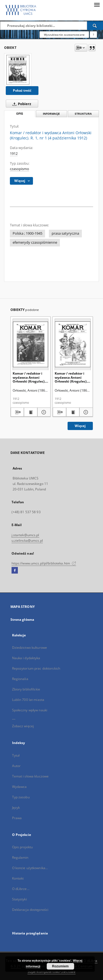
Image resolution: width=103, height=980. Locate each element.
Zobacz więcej (23, 726)
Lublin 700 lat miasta (28, 700)
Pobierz (21, 104)
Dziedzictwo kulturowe (30, 648)
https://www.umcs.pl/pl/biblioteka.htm (44, 563)
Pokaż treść (22, 90)
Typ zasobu (21, 797)
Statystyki (20, 899)
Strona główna (22, 620)
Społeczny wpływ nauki (30, 710)
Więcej (80, 426)
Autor (16, 766)
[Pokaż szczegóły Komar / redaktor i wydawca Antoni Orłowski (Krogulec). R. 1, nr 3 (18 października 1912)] (85, 412)
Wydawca (20, 787)
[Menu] (97, 4)
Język (16, 808)
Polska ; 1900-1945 (27, 233)
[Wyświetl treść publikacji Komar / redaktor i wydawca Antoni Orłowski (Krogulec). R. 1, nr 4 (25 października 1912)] (31, 412)
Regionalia (20, 679)
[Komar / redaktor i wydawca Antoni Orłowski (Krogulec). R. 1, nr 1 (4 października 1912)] (18, 70)
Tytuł (16, 755)
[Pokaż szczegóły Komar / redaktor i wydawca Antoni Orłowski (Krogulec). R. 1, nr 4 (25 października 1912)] (43, 412)
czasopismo (20, 169)
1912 (14, 154)
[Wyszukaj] (95, 26)
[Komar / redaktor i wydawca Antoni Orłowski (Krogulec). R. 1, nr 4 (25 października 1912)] (31, 344)
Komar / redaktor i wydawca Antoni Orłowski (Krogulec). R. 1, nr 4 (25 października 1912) (29, 377)
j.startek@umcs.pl (25, 535)
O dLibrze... (21, 889)
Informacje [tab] (51, 114)
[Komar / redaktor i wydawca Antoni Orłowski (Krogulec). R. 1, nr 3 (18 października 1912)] (73, 344)
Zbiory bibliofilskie (26, 689)
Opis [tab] (20, 114)
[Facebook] (15, 571)
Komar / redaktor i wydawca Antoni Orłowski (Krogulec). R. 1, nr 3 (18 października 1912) (71, 377)
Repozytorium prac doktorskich (36, 668)
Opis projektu (23, 847)
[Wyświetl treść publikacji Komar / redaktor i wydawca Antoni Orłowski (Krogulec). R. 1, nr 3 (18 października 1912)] (73, 412)
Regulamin (20, 857)
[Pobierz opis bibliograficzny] (17, 412)
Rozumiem (60, 966)
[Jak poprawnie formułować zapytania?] (93, 35)
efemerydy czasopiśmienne (35, 242)
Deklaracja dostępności (30, 910)
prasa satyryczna (65, 233)
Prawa (17, 818)
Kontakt (18, 878)
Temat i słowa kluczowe (30, 776)
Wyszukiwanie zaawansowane (64, 35)
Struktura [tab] (83, 114)
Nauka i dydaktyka (26, 658)
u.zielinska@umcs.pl (27, 540)
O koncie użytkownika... (30, 868)
